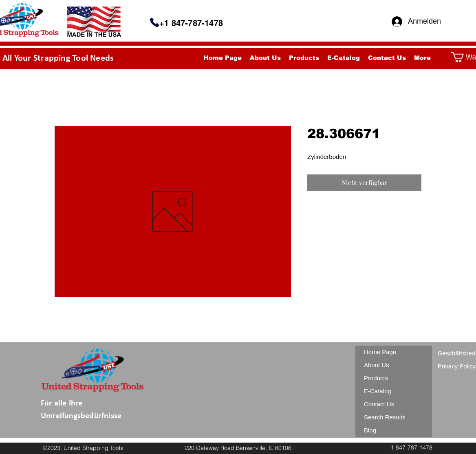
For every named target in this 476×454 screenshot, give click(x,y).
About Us (377, 365)
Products (376, 378)
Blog (370, 430)
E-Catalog (378, 391)
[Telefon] (154, 22)
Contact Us (379, 404)
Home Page (380, 352)
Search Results (385, 417)
